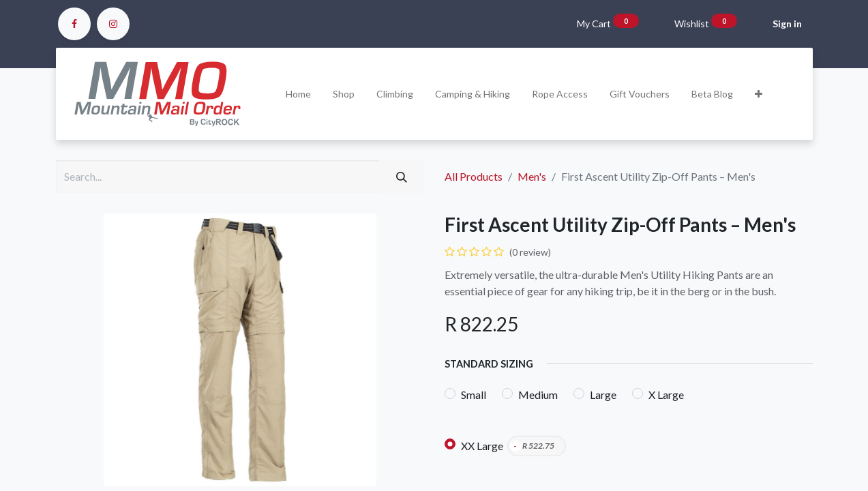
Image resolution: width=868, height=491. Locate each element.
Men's (532, 176)
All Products (474, 176)
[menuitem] (298, 94)
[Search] (402, 177)
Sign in (787, 24)
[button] (759, 94)
